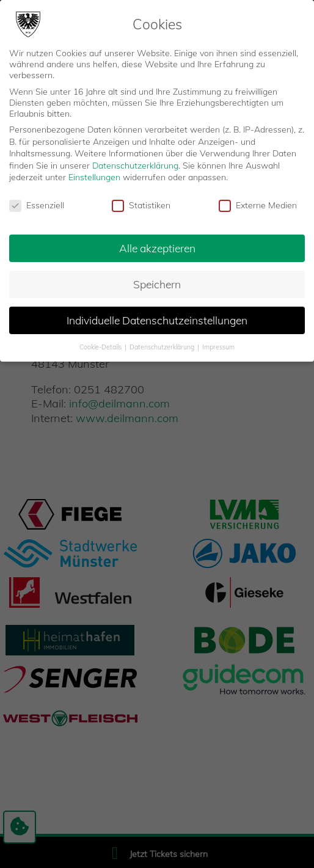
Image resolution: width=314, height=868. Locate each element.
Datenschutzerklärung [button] (163, 347)
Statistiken (141, 205)
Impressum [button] (218, 347)
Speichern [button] (157, 284)
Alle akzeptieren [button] (157, 248)
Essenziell (37, 205)
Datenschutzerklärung (135, 166)
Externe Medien (258, 205)
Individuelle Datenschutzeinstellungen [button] (157, 320)
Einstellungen (94, 177)
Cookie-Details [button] (101, 347)
